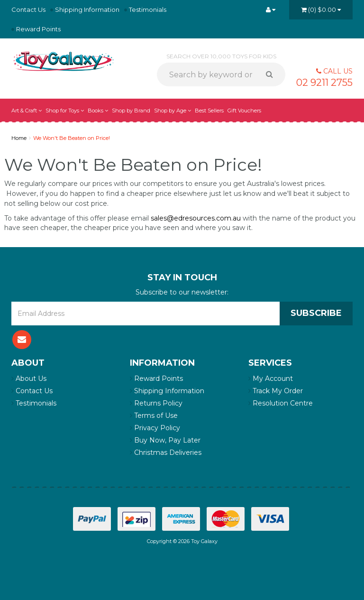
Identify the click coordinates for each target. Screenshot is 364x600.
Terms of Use (154, 415)
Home (19, 138)
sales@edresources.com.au (196, 218)
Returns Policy (156, 403)
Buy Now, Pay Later (165, 440)
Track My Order (276, 391)
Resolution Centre (281, 403)
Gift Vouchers (244, 111)
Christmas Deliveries (166, 452)
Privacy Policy (155, 428)
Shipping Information (87, 9)
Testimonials (148, 9)
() (321, 9)
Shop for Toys (65, 111)
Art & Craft (27, 111)
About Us (29, 378)
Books (98, 111)
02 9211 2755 (324, 83)
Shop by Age (173, 111)
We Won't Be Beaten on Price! (72, 138)
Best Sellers (209, 111)
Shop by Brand (131, 111)
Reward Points (38, 29)
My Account (271, 378)
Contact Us (28, 9)
